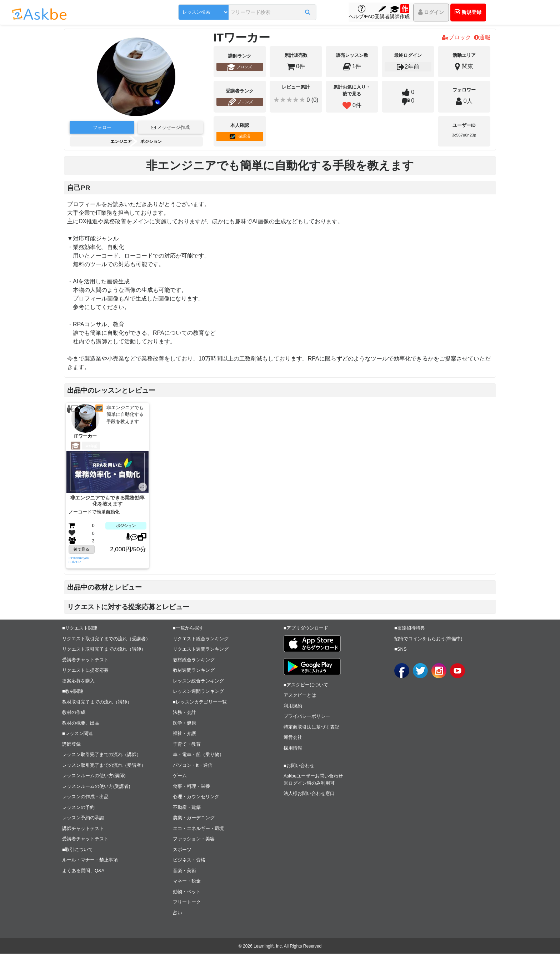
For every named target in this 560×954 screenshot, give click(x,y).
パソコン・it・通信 (193, 765)
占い (177, 913)
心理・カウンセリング (196, 797)
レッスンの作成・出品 (85, 797)
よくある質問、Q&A (83, 871)
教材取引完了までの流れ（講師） (97, 702)
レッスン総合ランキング (198, 681)
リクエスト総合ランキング (201, 639)
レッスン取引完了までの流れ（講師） (102, 755)
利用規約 (293, 706)
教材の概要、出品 (81, 723)
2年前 (91, 446)
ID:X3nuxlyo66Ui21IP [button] (79, 560)
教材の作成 (74, 713)
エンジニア (121, 141)
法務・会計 (184, 713)
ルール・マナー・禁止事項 (90, 860)
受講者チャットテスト (85, 660)
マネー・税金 (187, 881)
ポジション (151, 141)
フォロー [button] (102, 127)
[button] (288, 13)
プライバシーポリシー (307, 717)
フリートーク (187, 902)
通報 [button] (482, 37)
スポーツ (182, 849)
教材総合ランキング (194, 660)
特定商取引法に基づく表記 (311, 727)
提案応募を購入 (78, 681)
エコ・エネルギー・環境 (198, 828)
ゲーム (180, 776)
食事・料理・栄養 (191, 786)
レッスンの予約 (78, 807)
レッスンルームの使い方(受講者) (96, 786)
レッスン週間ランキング (198, 692)
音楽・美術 (184, 871)
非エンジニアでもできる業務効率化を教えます (108, 501)
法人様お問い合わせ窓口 (309, 794)
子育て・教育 (187, 744)
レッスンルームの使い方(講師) (94, 776)
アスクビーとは (300, 695)
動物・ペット (187, 892)
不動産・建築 (187, 807)
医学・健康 (184, 723)
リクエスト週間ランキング (201, 649)
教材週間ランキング (194, 670)
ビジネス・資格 (189, 860)
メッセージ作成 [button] (170, 127)
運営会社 (293, 738)
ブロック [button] (456, 37)
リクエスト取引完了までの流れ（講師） (104, 649)
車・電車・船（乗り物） (198, 755)
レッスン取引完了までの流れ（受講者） (104, 765)
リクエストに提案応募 (85, 670)
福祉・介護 (184, 734)
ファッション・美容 (194, 839)
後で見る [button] (81, 550)
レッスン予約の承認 (83, 818)
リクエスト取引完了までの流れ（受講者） (106, 639)
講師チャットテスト (83, 828)
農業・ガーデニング (194, 818)
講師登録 (71, 744)
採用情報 (293, 748)
